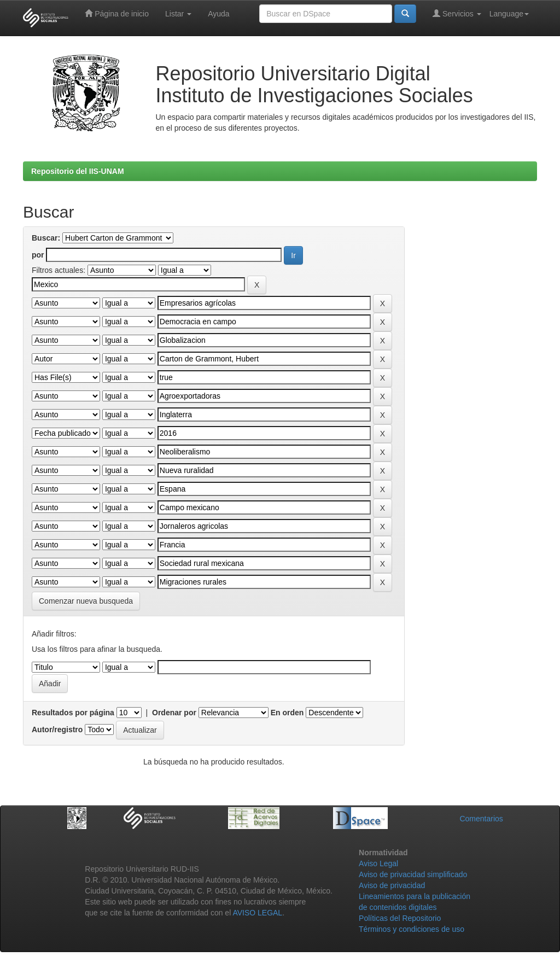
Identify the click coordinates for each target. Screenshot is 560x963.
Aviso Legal (378, 863)
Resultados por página (73, 713)
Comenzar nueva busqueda (86, 601)
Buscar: (46, 238)
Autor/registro (57, 729)
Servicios (457, 13)
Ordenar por (174, 713)
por (38, 255)
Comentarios (481, 819)
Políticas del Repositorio (400, 918)
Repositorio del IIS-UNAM (78, 171)
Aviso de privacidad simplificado (413, 874)
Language (509, 14)
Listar (178, 14)
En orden (287, 713)
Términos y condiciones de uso (412, 929)
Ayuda (218, 14)
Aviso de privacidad (392, 885)
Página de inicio (117, 13)
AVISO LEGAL (257, 913)
